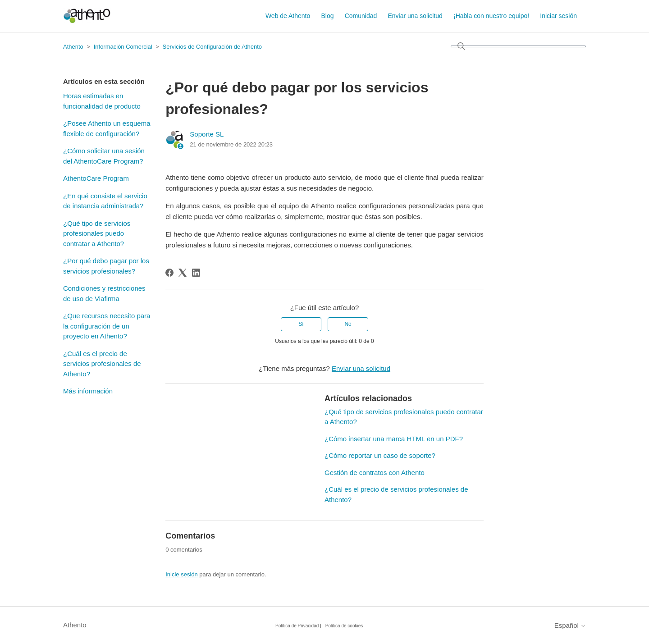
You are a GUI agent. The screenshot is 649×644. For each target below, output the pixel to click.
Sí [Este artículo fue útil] (301, 324)
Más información (88, 391)
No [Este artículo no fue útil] (348, 324)
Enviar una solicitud (415, 16)
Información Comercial (123, 47)
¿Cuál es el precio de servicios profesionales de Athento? (102, 364)
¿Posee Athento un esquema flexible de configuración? (107, 128)
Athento (73, 47)
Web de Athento (288, 16)
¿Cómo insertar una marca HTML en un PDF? (394, 439)
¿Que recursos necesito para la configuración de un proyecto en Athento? (107, 326)
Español (570, 625)
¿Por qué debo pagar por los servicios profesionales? (106, 266)
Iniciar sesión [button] (558, 16)
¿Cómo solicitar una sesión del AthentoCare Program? (104, 156)
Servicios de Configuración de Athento (212, 47)
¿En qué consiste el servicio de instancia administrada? (105, 201)
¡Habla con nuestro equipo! (491, 16)
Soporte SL (207, 134)
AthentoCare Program (96, 178)
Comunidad (361, 16)
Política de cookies (344, 626)
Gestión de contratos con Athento (375, 473)
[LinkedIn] (196, 273)
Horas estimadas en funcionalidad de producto (102, 101)
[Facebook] (169, 273)
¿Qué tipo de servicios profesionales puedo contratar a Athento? (97, 233)
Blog (327, 16)
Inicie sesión (182, 574)
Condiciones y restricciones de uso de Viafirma (104, 293)
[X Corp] (183, 273)
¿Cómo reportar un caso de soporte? (380, 455)
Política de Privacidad (297, 626)
